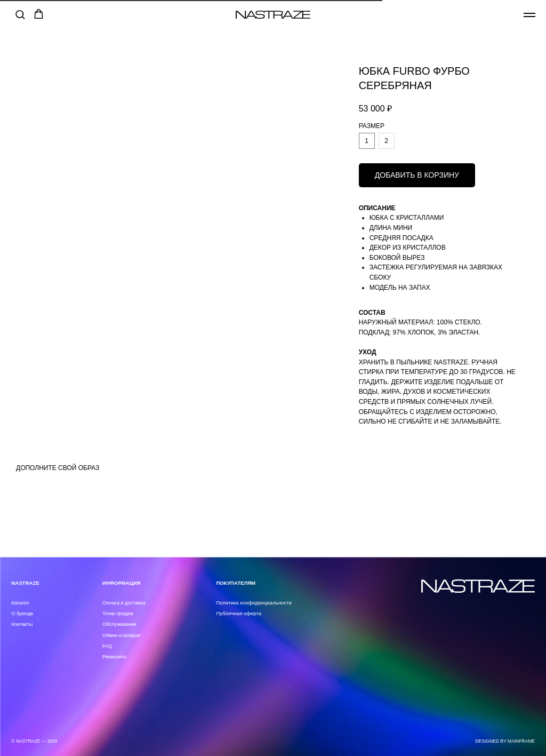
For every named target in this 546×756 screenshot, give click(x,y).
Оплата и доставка (124, 603)
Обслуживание (119, 624)
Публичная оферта (239, 613)
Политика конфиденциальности (254, 603)
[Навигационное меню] (529, 15)
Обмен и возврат (122, 635)
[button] (20, 14)
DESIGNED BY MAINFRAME (505, 741)
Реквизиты (114, 656)
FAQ (107, 646)
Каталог (20, 603)
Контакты (22, 624)
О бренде (22, 613)
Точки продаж (118, 613)
